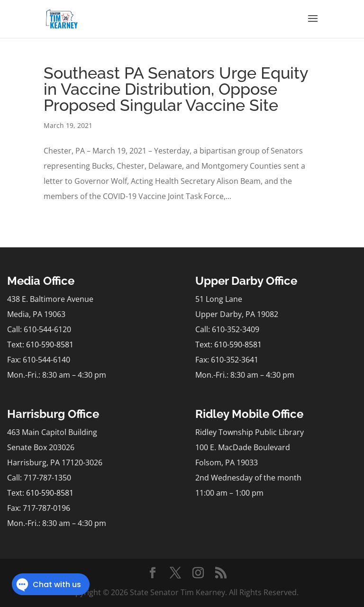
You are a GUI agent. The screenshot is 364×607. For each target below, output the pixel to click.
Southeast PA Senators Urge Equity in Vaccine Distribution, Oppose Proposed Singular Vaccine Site (176, 89)
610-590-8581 (50, 344)
